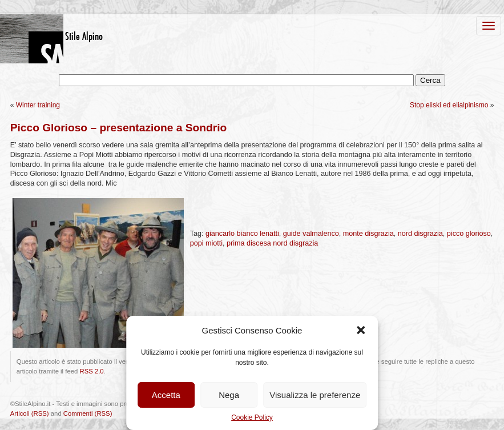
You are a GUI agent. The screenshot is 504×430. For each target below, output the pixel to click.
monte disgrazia (368, 234)
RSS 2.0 (91, 371)
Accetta (166, 395)
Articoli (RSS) (30, 413)
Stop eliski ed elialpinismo (449, 105)
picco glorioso (469, 234)
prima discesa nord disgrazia (272, 243)
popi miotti (206, 243)
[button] (361, 330)
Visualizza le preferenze (315, 395)
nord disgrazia (420, 234)
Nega (229, 395)
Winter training (38, 105)
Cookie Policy (252, 417)
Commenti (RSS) (88, 413)
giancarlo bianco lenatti (242, 234)
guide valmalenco (311, 234)
